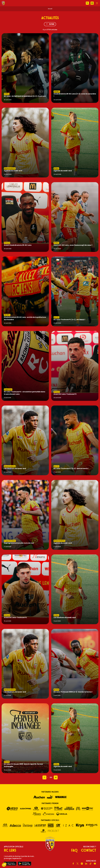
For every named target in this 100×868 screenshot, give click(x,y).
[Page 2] (56, 777)
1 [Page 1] (44, 777)
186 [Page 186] (51, 777)
